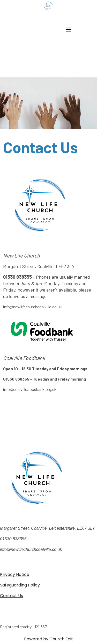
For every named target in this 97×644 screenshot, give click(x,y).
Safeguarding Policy (20, 585)
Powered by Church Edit (48, 639)
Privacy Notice (15, 574)
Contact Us (12, 596)
